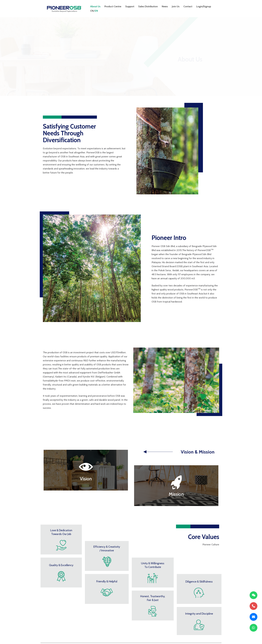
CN (92, 11)
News (165, 6)
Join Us (176, 6)
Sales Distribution (148, 6)
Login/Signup (204, 6)
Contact (188, 6)
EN (96, 11)
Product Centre (113, 6)
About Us (95, 6)
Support (130, 6)
